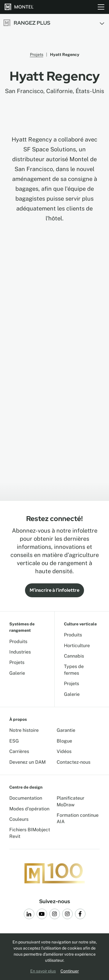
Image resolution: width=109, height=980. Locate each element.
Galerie (17, 673)
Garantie (66, 730)
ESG (14, 741)
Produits (18, 641)
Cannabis (74, 656)
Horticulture (77, 646)
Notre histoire (24, 730)
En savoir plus (43, 971)
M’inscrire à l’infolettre (54, 590)
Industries (20, 652)
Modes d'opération (29, 809)
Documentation (26, 798)
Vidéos (64, 751)
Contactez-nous (74, 762)
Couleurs (19, 819)
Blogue (64, 741)
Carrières (19, 751)
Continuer (70, 971)
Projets (37, 55)
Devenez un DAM (27, 762)
